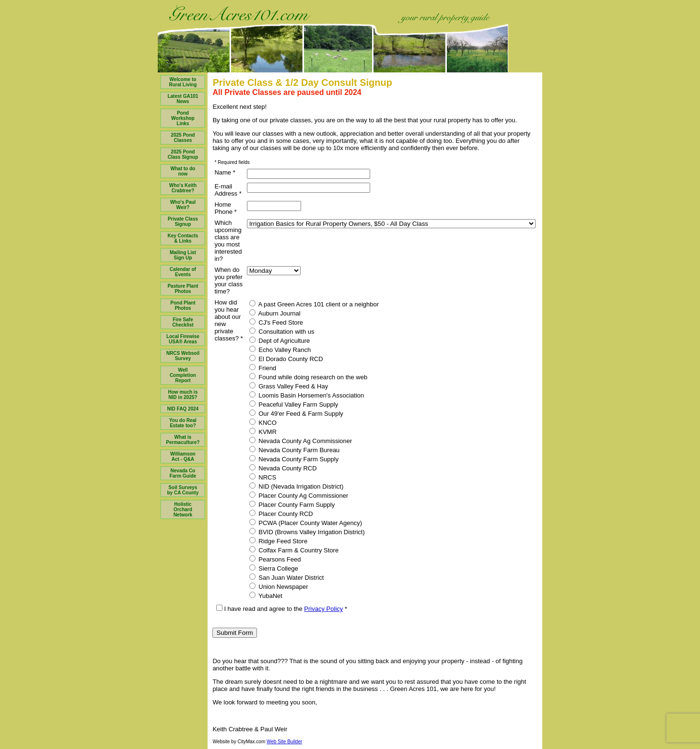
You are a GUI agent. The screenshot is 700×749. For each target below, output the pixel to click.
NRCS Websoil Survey (183, 356)
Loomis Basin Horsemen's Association (307, 395)
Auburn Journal (275, 313)
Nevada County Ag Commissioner (301, 441)
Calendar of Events (183, 272)
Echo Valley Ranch (280, 350)
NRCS (263, 477)
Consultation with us (282, 331)
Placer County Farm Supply (292, 504)
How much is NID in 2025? (183, 395)
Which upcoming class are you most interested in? (228, 241)
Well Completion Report (183, 375)
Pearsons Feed (275, 559)
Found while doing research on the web (309, 377)
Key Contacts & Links (183, 238)
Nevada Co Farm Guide (183, 473)
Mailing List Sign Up (183, 255)
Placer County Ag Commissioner (299, 495)
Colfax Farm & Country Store (294, 550)
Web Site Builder (284, 742)
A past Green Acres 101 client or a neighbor (314, 304)
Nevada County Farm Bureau (295, 450)
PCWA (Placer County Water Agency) (306, 523)
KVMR (263, 432)
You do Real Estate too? (183, 423)
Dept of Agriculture (280, 340)
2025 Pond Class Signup (183, 154)
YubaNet (266, 596)
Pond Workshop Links (183, 118)
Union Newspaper (279, 586)
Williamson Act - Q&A (183, 456)
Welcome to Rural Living (183, 82)
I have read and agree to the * (282, 609)
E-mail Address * (228, 190)
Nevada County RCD (283, 468)
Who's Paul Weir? (183, 205)
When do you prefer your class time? (228, 281)
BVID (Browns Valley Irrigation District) (307, 532)
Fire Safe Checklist (183, 322)
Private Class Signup (183, 222)
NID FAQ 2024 (183, 409)
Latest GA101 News (183, 99)
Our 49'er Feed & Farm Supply (296, 413)
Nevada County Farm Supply (294, 459)
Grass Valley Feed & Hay (289, 386)
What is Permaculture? (183, 440)
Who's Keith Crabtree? (183, 188)
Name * (225, 172)
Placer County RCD (281, 514)
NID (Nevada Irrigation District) (297, 486)
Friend (263, 368)
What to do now (183, 171)
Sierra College (274, 568)
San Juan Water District (287, 577)
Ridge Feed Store (279, 541)
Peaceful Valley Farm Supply (294, 404)
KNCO (263, 422)
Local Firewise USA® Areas (183, 339)
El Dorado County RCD (286, 359)
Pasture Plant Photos (183, 289)
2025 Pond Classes (183, 138)
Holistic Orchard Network (183, 509)
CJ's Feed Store (276, 322)
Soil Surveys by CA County (183, 490)
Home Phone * (225, 208)
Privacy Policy (323, 609)
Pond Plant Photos (183, 305)
